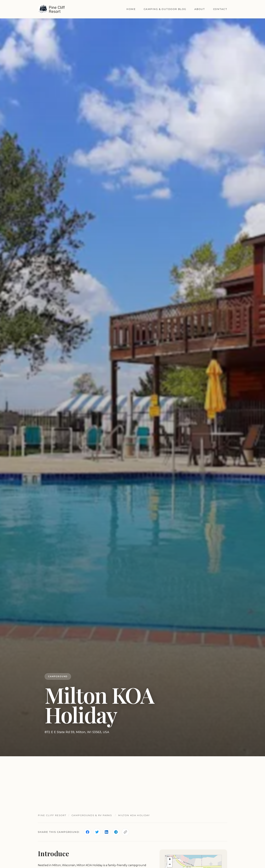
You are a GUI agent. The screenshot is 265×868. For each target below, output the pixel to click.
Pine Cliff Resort (52, 815)
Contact (220, 9)
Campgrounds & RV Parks (92, 815)
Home (131, 9)
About (200, 9)
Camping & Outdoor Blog (165, 9)
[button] (170, 860)
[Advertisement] (132, 782)
